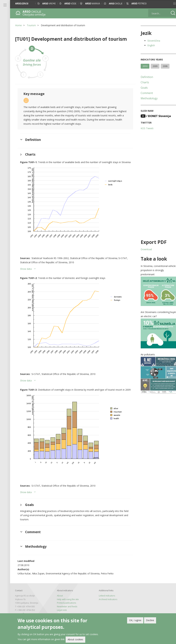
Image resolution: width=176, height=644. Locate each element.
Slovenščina (151, 41)
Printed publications (65, 608)
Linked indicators (105, 601)
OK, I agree (135, 620)
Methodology (146, 98)
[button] (170, 4)
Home (18, 25)
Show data (26, 272)
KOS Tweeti (144, 128)
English (148, 45)
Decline (150, 620)
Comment (144, 93)
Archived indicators (106, 604)
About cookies (75, 639)
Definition (144, 77)
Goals (141, 88)
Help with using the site (67, 604)
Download (143, 249)
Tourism (31, 25)
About (59, 601)
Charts (142, 82)
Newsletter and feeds (66, 611)
